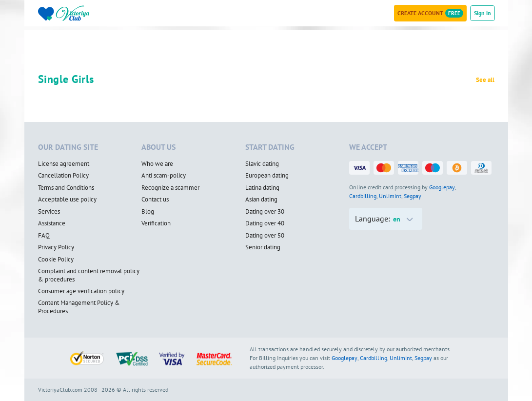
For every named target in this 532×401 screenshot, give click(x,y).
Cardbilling (363, 196)
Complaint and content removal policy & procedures (89, 275)
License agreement (64, 164)
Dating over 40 (265, 223)
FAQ (44, 236)
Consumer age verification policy (81, 291)
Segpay (413, 196)
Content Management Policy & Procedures (79, 307)
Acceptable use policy (67, 200)
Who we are (157, 164)
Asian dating (261, 200)
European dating (267, 176)
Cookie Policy (56, 260)
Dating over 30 (265, 212)
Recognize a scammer (170, 188)
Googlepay (442, 187)
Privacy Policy (56, 247)
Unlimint (390, 196)
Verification (156, 223)
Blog (148, 212)
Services (49, 212)
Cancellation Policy (63, 176)
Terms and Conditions (66, 188)
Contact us (155, 200)
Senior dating (263, 247)
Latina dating (262, 188)
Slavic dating (262, 164)
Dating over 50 (265, 236)
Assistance (52, 223)
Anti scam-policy (164, 176)
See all (485, 80)
